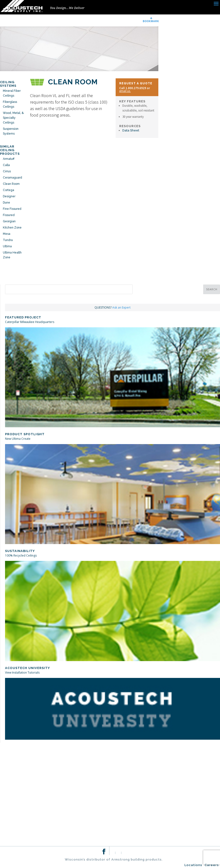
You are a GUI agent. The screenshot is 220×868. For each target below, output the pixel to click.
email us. (125, 91)
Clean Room (11, 184)
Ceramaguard (12, 178)
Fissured (9, 215)
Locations (193, 865)
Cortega (9, 190)
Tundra (8, 240)
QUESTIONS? (113, 307)
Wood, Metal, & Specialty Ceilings (13, 118)
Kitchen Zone (12, 228)
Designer (9, 196)
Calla (6, 165)
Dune (6, 203)
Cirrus (7, 171)
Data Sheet (131, 130)
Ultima (7, 246)
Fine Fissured (12, 209)
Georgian (9, 221)
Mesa (7, 234)
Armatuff (9, 159)
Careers (212, 865)
